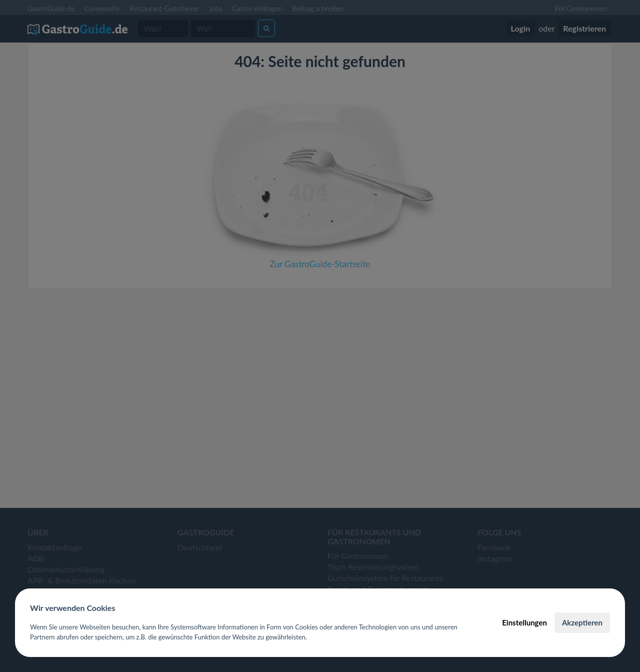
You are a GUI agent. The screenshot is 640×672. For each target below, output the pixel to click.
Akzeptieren (582, 622)
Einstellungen (524, 622)
